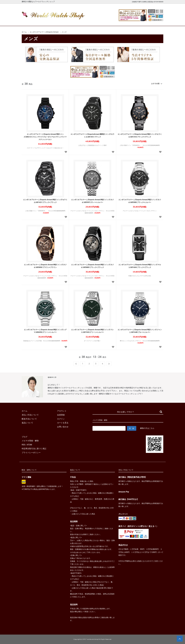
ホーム (28, 22)
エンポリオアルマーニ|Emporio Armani (44, 32)
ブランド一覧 (102, 22)
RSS (23, 445)
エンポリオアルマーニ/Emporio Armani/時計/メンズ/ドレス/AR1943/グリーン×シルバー (92, 331)
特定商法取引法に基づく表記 (34, 449)
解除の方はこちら (147, 428)
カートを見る (138, 22)
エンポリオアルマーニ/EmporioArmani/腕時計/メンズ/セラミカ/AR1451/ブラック (92, 135)
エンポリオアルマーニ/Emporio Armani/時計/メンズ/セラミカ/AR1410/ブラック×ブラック (140, 135)
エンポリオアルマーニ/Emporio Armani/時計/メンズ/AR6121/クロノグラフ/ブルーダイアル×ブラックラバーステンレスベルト (45, 137)
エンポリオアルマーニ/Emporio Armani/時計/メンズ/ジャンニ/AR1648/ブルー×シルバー (140, 331)
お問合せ (157, 22)
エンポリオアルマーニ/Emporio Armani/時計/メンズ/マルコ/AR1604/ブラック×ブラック (140, 266)
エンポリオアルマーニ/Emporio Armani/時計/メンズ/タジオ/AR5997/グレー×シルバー (92, 201)
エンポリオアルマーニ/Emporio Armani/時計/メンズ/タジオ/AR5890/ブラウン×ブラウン (45, 266)
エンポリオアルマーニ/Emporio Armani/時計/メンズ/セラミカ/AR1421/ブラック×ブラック (45, 201)
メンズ (64, 32)
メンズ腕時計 (65, 22)
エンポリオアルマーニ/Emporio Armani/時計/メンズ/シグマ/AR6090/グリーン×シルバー (45, 331)
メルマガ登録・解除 (30, 441)
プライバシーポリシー (31, 453)
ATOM (29, 445)
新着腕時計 (47, 22)
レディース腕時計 (83, 22)
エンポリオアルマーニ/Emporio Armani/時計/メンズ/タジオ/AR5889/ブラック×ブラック (92, 266)
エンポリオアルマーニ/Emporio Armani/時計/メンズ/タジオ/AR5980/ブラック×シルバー (140, 201)
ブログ (25, 437)
